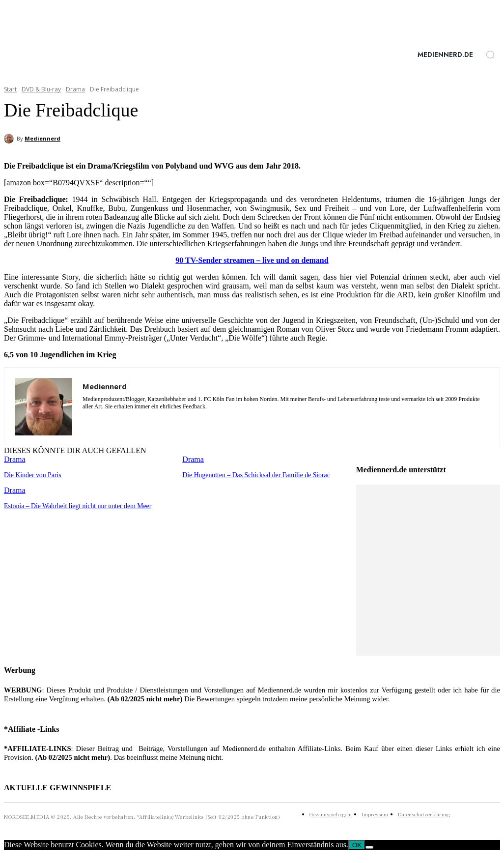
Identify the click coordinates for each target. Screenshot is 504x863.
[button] (490, 55)
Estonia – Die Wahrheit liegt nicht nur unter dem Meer (74, 505)
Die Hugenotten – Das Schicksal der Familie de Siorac (252, 475)
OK (357, 845)
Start (10, 89)
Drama (75, 89)
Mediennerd (42, 138)
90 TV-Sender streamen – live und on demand (252, 260)
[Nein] (369, 847)
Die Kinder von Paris (31, 475)
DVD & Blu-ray (41, 89)
